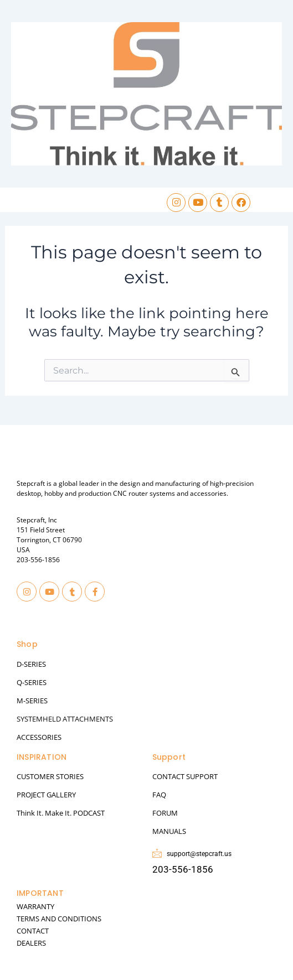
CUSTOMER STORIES (50, 776)
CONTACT (33, 931)
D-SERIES (31, 664)
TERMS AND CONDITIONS (59, 919)
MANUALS (169, 831)
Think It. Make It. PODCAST (61, 813)
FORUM (165, 813)
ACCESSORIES (39, 737)
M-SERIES (32, 701)
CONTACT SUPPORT (185, 776)
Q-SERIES (32, 682)
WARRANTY (35, 906)
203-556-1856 (38, 560)
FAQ (159, 795)
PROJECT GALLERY (46, 795)
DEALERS (31, 943)
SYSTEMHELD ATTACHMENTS (65, 719)
